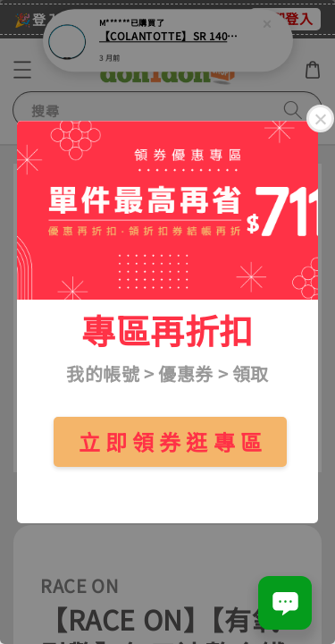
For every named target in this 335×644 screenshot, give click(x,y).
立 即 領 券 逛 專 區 (171, 441)
